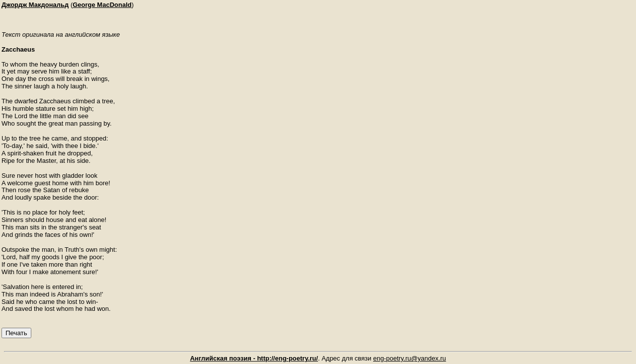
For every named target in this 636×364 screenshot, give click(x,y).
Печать (16, 333)
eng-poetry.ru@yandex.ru (410, 358)
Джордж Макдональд (35, 5)
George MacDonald (102, 5)
